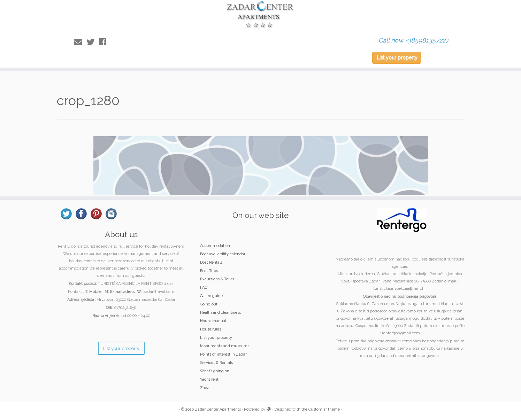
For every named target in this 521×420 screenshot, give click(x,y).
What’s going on (215, 371)
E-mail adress (122, 292)
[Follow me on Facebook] (105, 42)
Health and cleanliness (220, 313)
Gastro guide (211, 296)
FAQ (204, 287)
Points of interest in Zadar (223, 354)
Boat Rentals (211, 262)
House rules (210, 329)
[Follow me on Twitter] (93, 42)
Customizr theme (324, 409)
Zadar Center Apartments (218, 409)
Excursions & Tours (217, 279)
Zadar (205, 388)
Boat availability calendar (223, 254)
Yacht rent (209, 379)
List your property (397, 57)
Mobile (95, 292)
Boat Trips (209, 271)
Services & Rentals (216, 363)
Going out (209, 304)
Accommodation (215, 246)
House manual (213, 321)
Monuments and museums (225, 346)
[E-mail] (80, 42)
